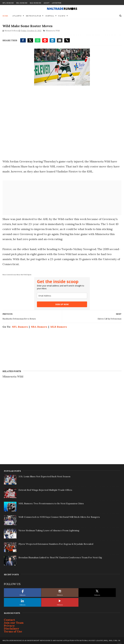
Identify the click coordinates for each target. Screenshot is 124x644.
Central (50, 16)
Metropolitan (34, 16)
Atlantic (17, 16)
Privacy (9, 626)
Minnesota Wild (53, 31)
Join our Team (14, 623)
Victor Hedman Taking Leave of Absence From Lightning (49, 530)
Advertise (57, 3)
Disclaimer (12, 628)
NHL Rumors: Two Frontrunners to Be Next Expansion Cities (51, 503)
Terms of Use (13, 631)
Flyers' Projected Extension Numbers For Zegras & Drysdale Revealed (56, 544)
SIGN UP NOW (62, 304)
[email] (62, 296)
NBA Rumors (22, 3)
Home (5, 16)
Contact (9, 620)
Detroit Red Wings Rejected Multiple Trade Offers (45, 490)
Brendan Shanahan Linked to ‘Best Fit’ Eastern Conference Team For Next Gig (60, 557)
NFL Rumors (8, 3)
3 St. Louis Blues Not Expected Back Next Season (44, 476)
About (47, 3)
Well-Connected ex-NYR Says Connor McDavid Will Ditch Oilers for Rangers (59, 517)
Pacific (62, 16)
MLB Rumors (35, 3)
